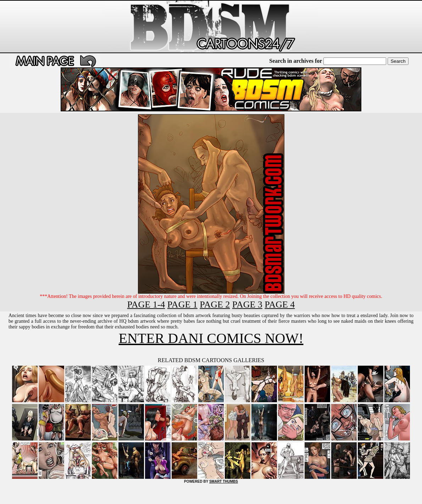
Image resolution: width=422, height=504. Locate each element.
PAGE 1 (182, 304)
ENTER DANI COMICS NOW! (211, 338)
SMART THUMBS (224, 481)
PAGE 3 (247, 304)
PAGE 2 (215, 304)
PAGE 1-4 (146, 304)
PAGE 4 (280, 304)
